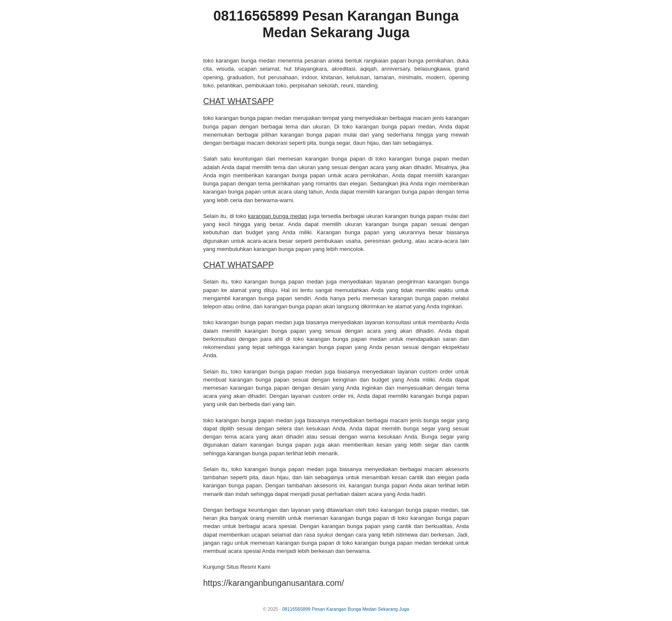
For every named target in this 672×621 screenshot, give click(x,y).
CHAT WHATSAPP (238, 101)
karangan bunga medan (278, 216)
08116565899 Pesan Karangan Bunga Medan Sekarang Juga (345, 609)
